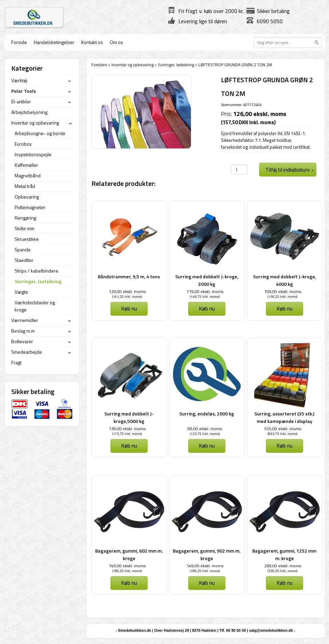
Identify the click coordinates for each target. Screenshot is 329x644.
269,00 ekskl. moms (283, 566)
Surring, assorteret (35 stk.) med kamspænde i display (284, 417)
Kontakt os (92, 42)
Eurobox (23, 144)
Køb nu (129, 308)
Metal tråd (25, 186)
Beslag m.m (23, 331)
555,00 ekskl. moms (283, 429)
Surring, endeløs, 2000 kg (207, 414)
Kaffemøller (26, 165)
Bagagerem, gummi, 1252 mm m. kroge (284, 554)
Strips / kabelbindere (36, 271)
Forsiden (99, 65)
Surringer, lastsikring (176, 65)
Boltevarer (22, 341)
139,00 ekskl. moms (127, 429)
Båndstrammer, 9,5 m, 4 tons (129, 276)
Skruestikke (27, 239)
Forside (19, 42)
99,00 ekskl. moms (205, 429)
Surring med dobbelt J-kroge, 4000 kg (285, 280)
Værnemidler (25, 320)
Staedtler (24, 260)
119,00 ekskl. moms (205, 291)
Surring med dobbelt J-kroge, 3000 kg (207, 280)
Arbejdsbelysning (29, 112)
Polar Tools (24, 91)
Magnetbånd (28, 175)
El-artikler (21, 101)
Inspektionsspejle (33, 154)
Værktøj (19, 80)
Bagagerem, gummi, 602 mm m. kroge (129, 554)
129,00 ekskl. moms (127, 291)
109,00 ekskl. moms (283, 291)
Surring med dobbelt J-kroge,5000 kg (129, 417)
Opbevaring (27, 197)
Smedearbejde (27, 352)
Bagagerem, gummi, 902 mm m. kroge (207, 554)
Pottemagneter (30, 207)
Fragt (16, 362)
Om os (116, 42)
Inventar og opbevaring (132, 65)
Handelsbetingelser (54, 42)
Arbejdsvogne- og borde (40, 133)
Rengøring (25, 218)
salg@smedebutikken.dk (271, 630)
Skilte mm (25, 228)
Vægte (21, 292)
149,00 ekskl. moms (127, 566)
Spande (23, 250)
